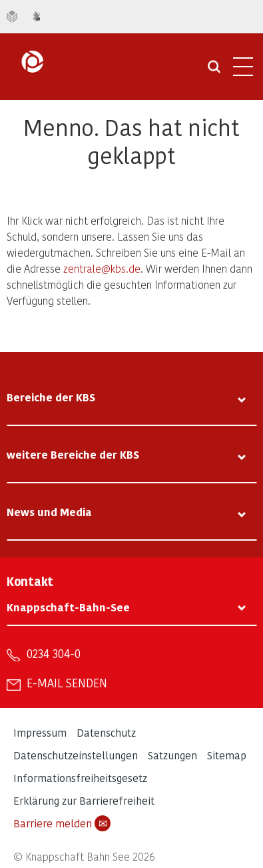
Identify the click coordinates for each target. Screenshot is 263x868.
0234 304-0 (54, 653)
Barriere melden (62, 823)
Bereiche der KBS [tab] (51, 397)
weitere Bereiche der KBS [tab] (73, 454)
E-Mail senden (67, 683)
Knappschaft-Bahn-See (68, 607)
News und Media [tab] (49, 512)
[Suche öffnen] (214, 71)
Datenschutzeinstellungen (76, 755)
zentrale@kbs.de (102, 268)
